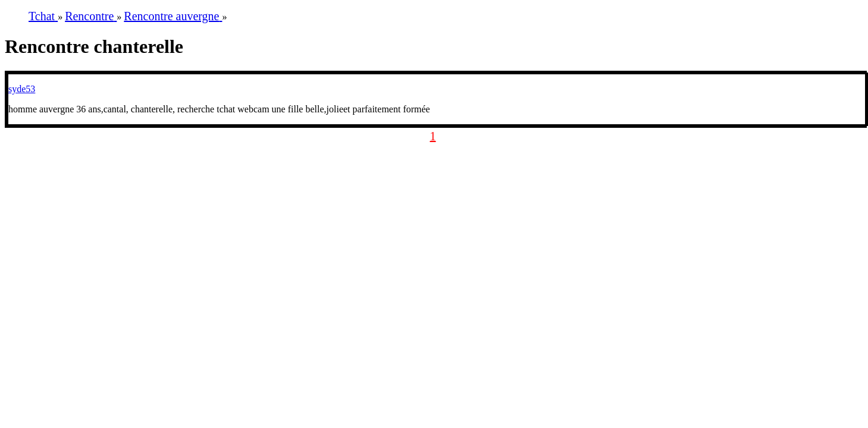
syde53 (22, 89)
